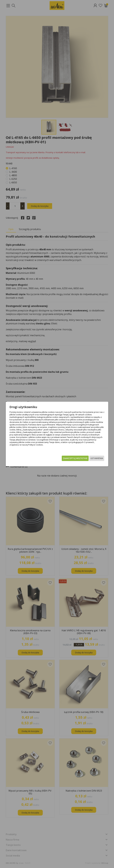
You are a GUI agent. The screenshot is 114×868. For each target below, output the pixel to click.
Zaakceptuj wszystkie (70, 458)
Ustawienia (91, 458)
